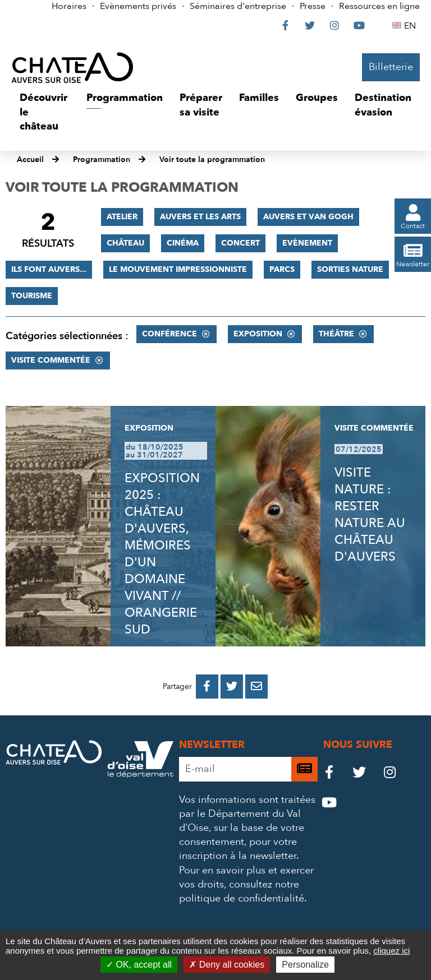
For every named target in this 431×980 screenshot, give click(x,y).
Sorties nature (350, 269)
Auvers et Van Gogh (308, 217)
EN (412, 26)
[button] (45, 112)
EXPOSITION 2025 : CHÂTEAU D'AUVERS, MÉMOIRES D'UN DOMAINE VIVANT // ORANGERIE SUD (162, 554)
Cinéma (183, 243)
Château (125, 243)
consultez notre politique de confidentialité (242, 891)
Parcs (282, 269)
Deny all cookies (227, 965)
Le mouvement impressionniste (178, 269)
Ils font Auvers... (49, 269)
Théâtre (336, 334)
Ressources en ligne (379, 6)
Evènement (307, 243)
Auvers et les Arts (200, 217)
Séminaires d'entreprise (238, 6)
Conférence (169, 334)
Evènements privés (138, 6)
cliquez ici (391, 951)
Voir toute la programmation (212, 160)
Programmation (102, 160)
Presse (313, 6)
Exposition (258, 334)
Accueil (30, 160)
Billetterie (391, 67)
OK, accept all (139, 965)
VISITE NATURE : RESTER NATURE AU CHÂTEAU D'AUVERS (370, 515)
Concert (240, 243)
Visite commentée (51, 360)
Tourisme (32, 296)
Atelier (122, 217)
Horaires (69, 6)
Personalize (305, 965)
